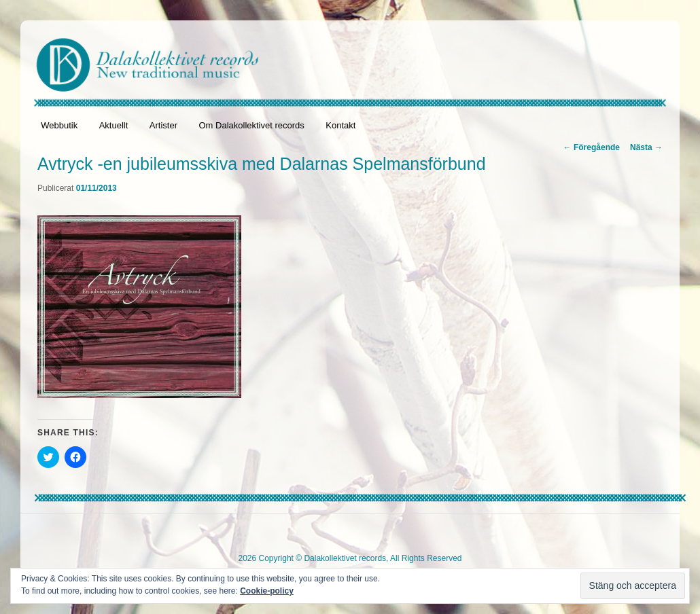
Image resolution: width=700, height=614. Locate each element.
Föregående (592, 147)
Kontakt (340, 125)
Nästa (646, 147)
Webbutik (59, 125)
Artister (163, 125)
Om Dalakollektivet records (251, 125)
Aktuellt (114, 125)
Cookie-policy (267, 591)
